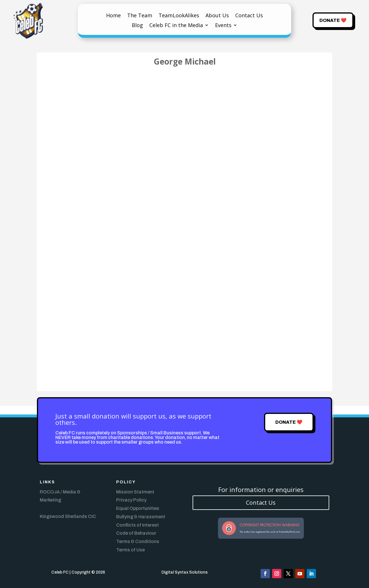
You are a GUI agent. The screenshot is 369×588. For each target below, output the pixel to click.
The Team (140, 16)
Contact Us (249, 16)
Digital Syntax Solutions (184, 572)
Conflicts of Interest (138, 525)
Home (113, 16)
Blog (137, 26)
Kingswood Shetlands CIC (68, 516)
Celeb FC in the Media (176, 26)
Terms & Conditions (138, 541)
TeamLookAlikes (179, 16)
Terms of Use (130, 550)
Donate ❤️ (333, 20)
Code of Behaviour (136, 533)
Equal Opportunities (138, 508)
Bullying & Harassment (141, 517)
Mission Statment (135, 492)
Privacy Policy (131, 500)
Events (223, 26)
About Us (217, 16)
